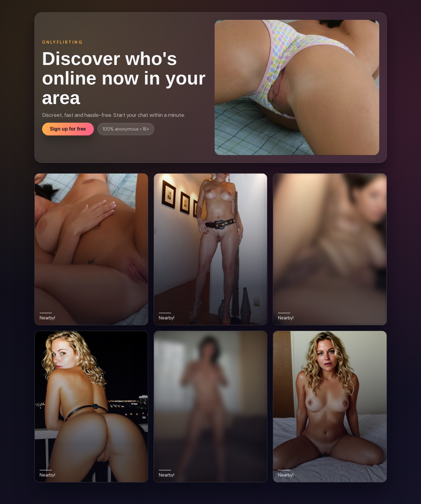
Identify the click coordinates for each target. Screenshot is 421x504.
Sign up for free (68, 129)
